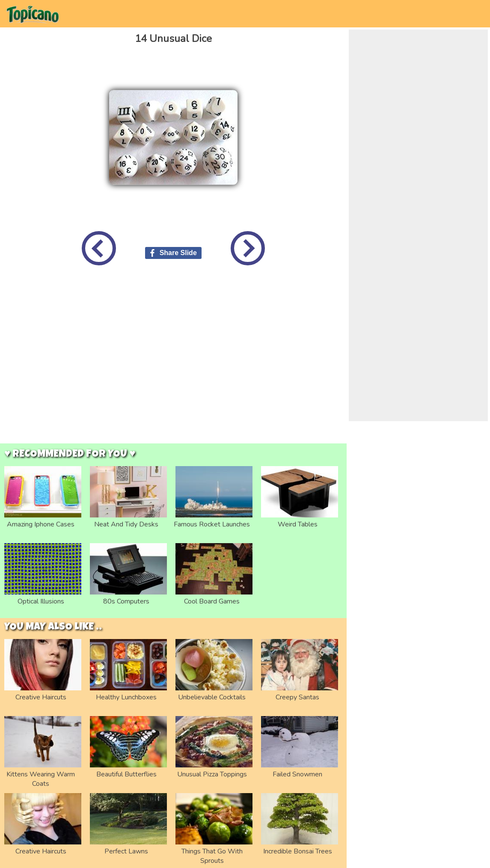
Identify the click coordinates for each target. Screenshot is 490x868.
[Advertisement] (80, 361)
